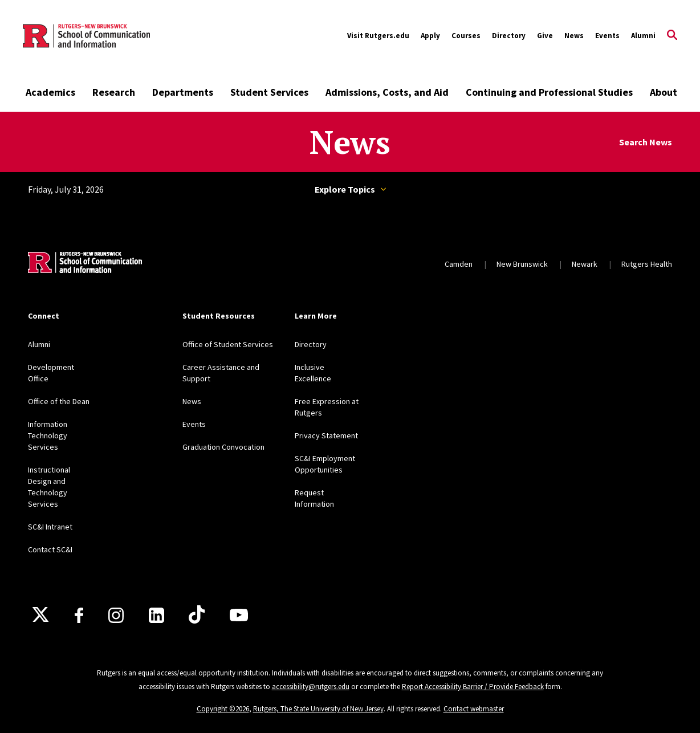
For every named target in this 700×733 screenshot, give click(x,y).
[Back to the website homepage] (86, 36)
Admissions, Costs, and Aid (387, 92)
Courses (466, 36)
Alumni (643, 36)
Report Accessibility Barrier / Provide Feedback (473, 687)
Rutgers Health (647, 264)
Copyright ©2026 (223, 709)
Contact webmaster (474, 709)
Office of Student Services (228, 344)
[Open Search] (672, 36)
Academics (50, 92)
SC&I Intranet (50, 527)
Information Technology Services (48, 435)
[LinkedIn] (156, 615)
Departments (183, 92)
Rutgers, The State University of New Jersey (318, 709)
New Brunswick (522, 264)
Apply (430, 36)
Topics (383, 189)
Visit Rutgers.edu (378, 36)
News (574, 36)
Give (545, 36)
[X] (40, 615)
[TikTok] (197, 615)
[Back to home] (85, 264)
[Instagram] (116, 615)
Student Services (269, 92)
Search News (646, 142)
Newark (585, 264)
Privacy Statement (326, 435)
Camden (459, 264)
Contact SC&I (50, 549)
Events (607, 36)
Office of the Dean (59, 401)
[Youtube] (239, 615)
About (664, 92)
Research (114, 92)
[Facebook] (79, 615)
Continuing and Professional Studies (549, 92)
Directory (509, 36)
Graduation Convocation (223, 447)
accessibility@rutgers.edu (311, 687)
